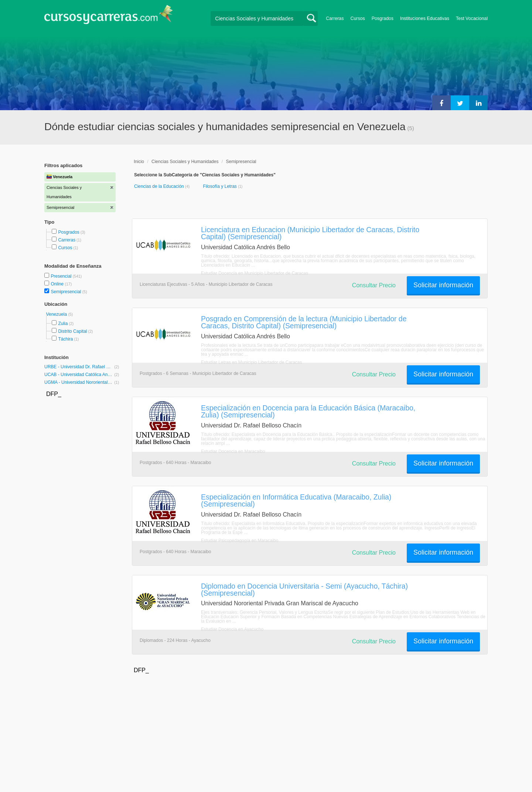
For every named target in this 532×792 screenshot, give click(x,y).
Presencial (62, 276)
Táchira (65, 339)
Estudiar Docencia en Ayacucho (232, 629)
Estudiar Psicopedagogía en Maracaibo (240, 541)
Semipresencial (66, 292)
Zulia (63, 324)
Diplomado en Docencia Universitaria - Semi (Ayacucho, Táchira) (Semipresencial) (304, 590)
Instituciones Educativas (425, 18)
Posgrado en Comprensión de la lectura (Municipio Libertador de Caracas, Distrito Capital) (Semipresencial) (304, 322)
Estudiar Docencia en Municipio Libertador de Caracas (255, 273)
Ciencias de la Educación (160, 186)
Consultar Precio (374, 285)
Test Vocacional (472, 18)
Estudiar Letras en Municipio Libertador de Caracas (251, 362)
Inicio (139, 162)
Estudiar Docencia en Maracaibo (233, 451)
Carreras (335, 18)
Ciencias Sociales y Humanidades (185, 162)
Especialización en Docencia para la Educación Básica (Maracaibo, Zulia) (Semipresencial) (308, 411)
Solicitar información (443, 285)
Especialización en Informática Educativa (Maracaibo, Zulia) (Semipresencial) (296, 500)
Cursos (357, 18)
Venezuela (57, 314)
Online (58, 284)
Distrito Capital (72, 331)
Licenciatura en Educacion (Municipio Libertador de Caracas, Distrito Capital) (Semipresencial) (310, 233)
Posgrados (383, 18)
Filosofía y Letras (220, 186)
